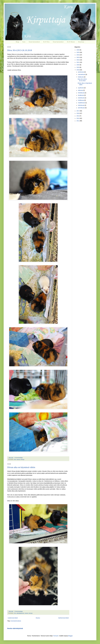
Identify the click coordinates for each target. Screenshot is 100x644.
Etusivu (38, 618)
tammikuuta (81, 108)
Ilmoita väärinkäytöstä (15, 628)
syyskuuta (81, 88)
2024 (78, 55)
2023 (78, 57)
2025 (78, 52)
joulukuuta (81, 72)
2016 (78, 113)
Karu (24, 42)
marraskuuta (82, 74)
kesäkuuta (81, 95)
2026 (78, 50)
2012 (78, 118)
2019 (78, 67)
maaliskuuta (82, 103)
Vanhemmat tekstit (63, 618)
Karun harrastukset (34, 42)
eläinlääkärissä (20, 613)
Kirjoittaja (81, 42)
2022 (78, 60)
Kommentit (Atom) (16, 621)
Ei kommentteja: (19, 458)
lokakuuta (81, 77)
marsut (18, 460)
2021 (78, 62)
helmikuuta (81, 105)
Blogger (70, 636)
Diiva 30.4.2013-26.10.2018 (20, 50)
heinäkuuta (81, 93)
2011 (78, 121)
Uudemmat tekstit (13, 618)
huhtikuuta (81, 100)
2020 (78, 65)
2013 (78, 116)
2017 (78, 111)
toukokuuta (81, 98)
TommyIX (56, 636)
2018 (78, 70)
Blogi (17, 42)
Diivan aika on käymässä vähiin (21, 467)
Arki (15, 460)
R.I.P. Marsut (71, 42)
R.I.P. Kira (46, 42)
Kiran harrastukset (58, 42)
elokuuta (81, 90)
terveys (22, 460)
